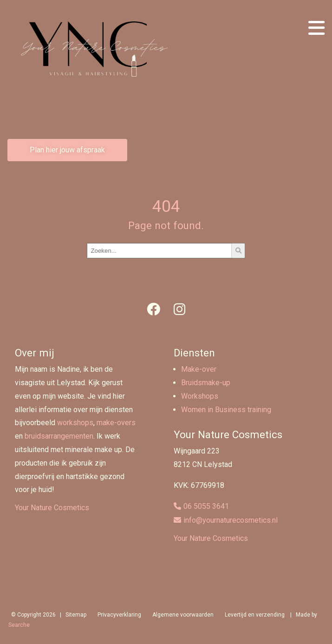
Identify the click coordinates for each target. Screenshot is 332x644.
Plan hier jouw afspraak (67, 150)
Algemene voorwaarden (183, 615)
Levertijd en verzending (255, 615)
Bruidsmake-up (206, 383)
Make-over (199, 369)
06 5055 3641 (206, 506)
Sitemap (76, 615)
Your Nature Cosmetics (52, 508)
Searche (19, 625)
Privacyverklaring (119, 615)
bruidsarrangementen (59, 436)
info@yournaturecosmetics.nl (231, 520)
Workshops (200, 396)
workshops (75, 423)
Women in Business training (226, 410)
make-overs (116, 423)
